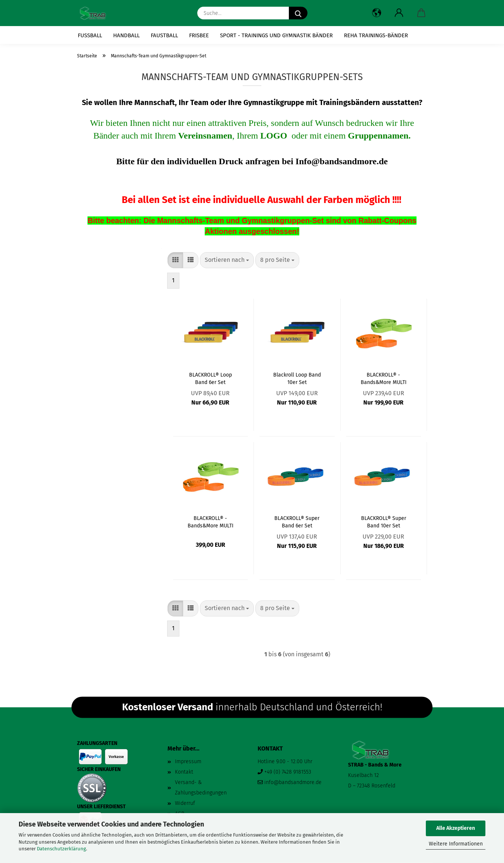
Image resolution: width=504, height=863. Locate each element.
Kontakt (184, 772)
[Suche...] (298, 13)
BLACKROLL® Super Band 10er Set (384, 521)
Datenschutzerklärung (61, 849)
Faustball (164, 35)
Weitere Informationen (456, 844)
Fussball (90, 35)
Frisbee (199, 35)
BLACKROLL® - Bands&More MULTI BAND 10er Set (210, 521)
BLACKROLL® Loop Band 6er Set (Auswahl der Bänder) (210, 378)
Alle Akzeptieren (456, 828)
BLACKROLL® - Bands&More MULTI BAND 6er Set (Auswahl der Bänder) (383, 378)
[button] (377, 13)
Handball (126, 35)
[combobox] (227, 260)
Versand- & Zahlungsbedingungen (201, 788)
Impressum (188, 762)
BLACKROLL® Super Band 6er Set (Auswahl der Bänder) (297, 521)
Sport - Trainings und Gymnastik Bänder (276, 35)
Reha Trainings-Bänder (376, 35)
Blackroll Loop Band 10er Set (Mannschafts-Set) (297, 378)
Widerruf (185, 803)
